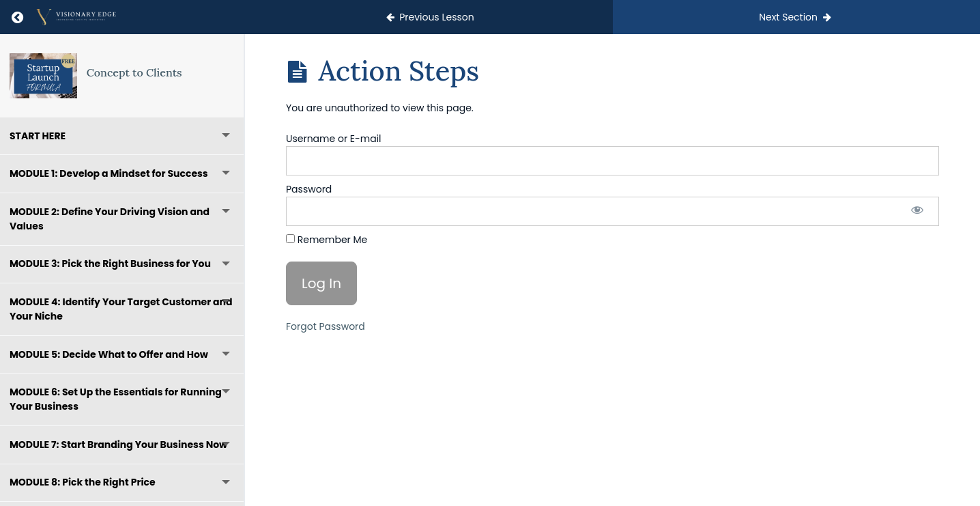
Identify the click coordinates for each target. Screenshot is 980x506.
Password (309, 189)
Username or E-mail (334, 139)
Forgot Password (326, 326)
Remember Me (327, 240)
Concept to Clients (134, 72)
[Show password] (917, 211)
